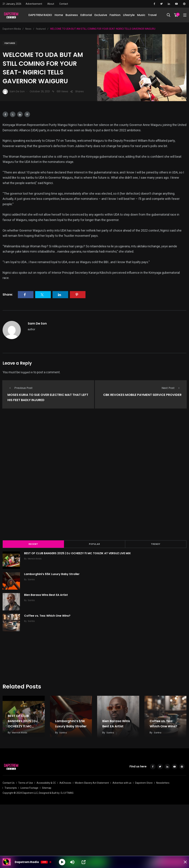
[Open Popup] (84, 862)
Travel (152, 16)
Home (59, 16)
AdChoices (65, 782)
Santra (32, 579)
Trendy (156, 544)
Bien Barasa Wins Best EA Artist (47, 594)
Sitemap (47, 787)
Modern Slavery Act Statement (92, 782)
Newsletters (163, 782)
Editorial (86, 16)
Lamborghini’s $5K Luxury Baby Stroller (53, 574)
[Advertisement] (94, 477)
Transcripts (11, 787)
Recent (33, 544)
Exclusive (101, 16)
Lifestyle (129, 16)
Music (141, 16)
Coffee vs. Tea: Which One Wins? (48, 615)
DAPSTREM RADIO (40, 16)
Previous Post (20, 388)
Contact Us (9, 782)
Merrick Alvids (36, 558)
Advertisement (34, 4)
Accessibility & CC (46, 782)
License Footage (29, 787)
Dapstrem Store (144, 782)
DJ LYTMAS (67, 792)
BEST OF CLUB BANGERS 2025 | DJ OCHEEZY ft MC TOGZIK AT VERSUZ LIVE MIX (78, 553)
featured (10, 43)
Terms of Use (26, 782)
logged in (27, 372)
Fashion (115, 16)
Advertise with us (122, 782)
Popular (94, 544)
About (51, 4)
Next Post (172, 388)
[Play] (62, 862)
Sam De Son (37, 323)
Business (72, 16)
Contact (64, 4)
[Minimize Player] (183, 862)
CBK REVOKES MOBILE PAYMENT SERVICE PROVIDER (142, 395)
